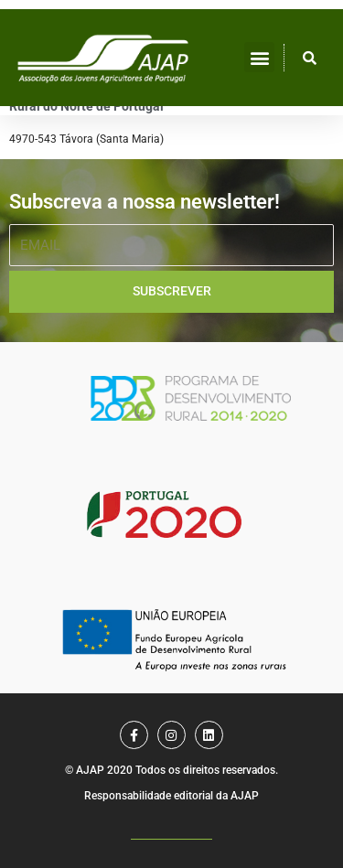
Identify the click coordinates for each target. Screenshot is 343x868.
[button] (259, 57)
